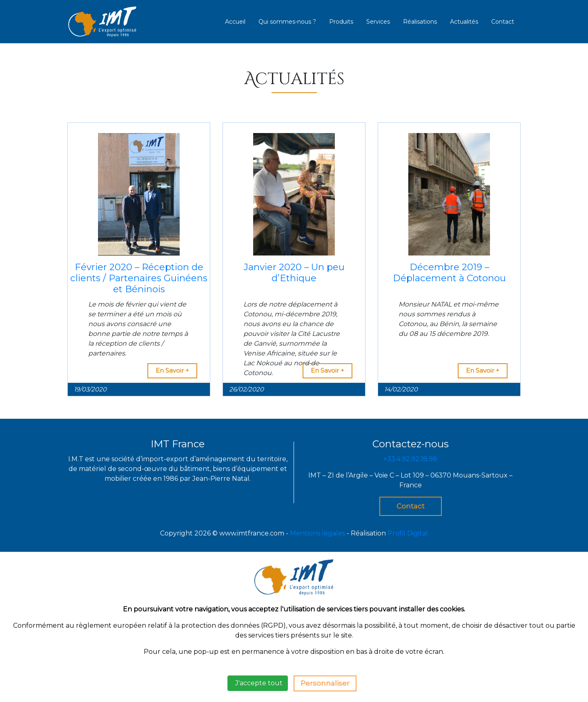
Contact (503, 22)
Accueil (235, 22)
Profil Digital (408, 533)
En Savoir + (172, 370)
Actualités (464, 22)
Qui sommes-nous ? (287, 22)
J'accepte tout (258, 683)
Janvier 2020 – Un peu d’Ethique (294, 272)
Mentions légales (317, 533)
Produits (341, 22)
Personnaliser (325, 683)
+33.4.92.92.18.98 (410, 459)
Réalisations (420, 22)
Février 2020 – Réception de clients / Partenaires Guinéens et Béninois (139, 278)
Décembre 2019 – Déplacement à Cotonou (449, 272)
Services (378, 22)
